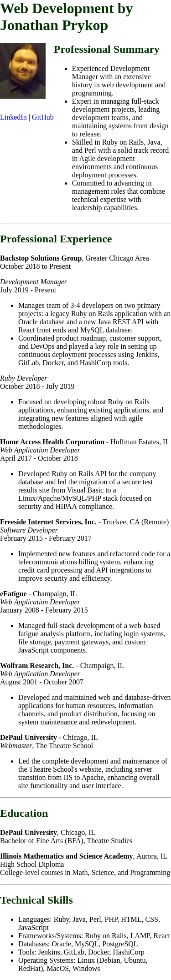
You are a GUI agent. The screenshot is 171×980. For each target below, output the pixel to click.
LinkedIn (13, 117)
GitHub (43, 117)
